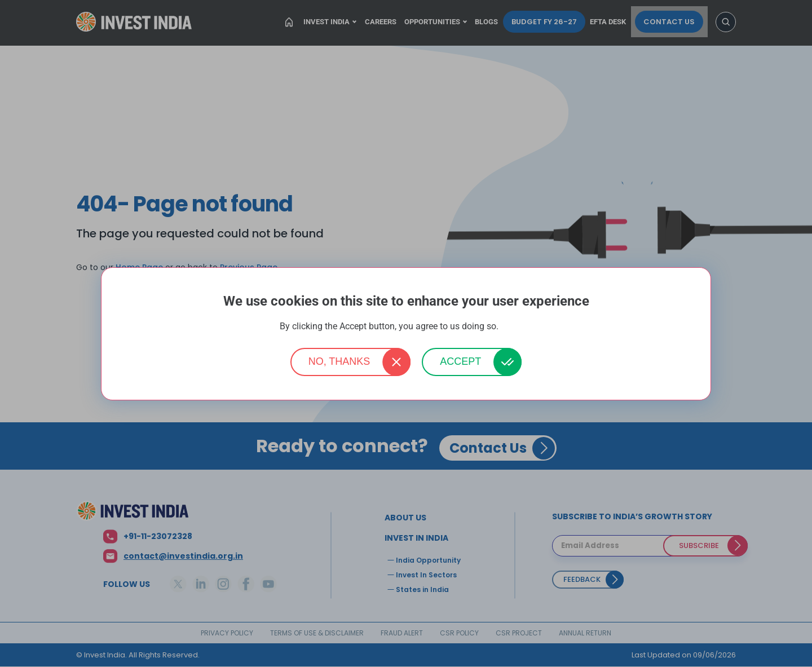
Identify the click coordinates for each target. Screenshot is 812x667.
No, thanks (339, 361)
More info (517, 327)
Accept (460, 361)
